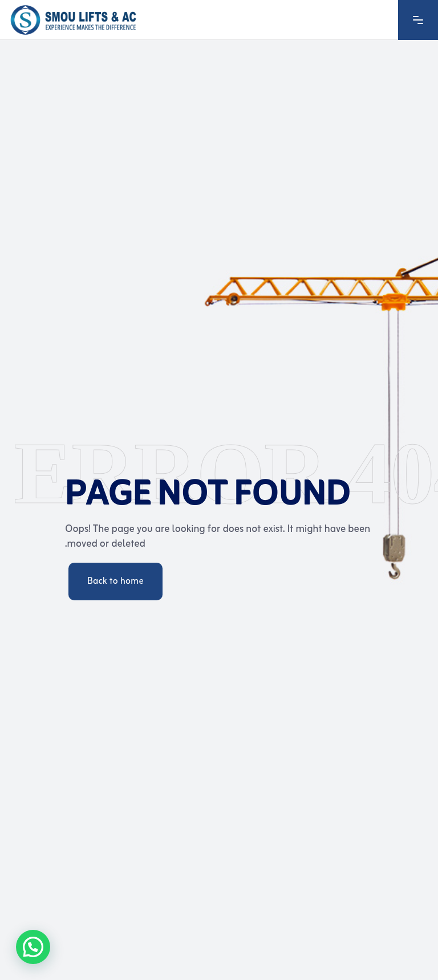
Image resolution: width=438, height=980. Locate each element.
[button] (33, 947)
